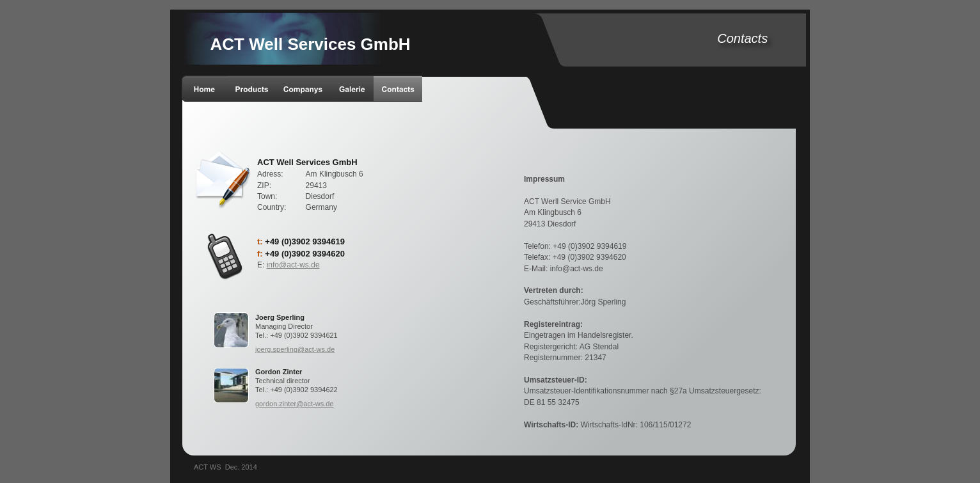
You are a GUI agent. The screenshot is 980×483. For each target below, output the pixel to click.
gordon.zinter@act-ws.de (294, 404)
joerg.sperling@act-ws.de (295, 349)
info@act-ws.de (293, 265)
